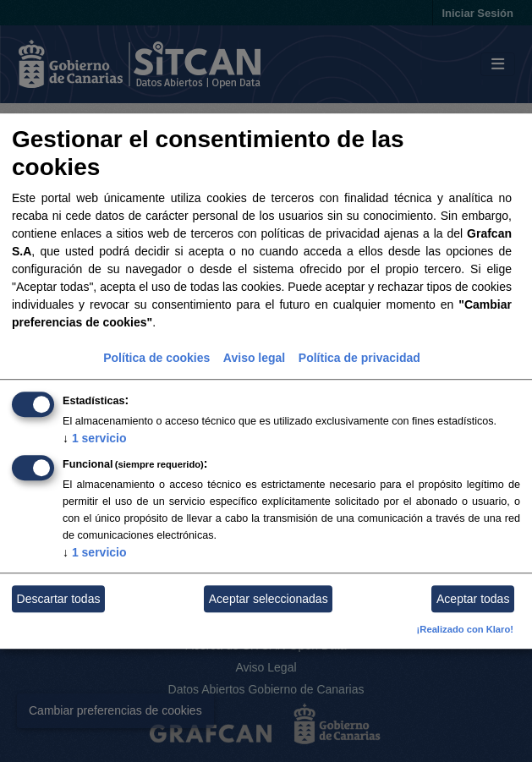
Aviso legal (254, 359)
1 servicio (95, 439)
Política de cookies (156, 359)
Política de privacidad (359, 359)
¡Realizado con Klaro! (465, 630)
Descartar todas (59, 599)
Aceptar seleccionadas (269, 599)
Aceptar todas (473, 599)
